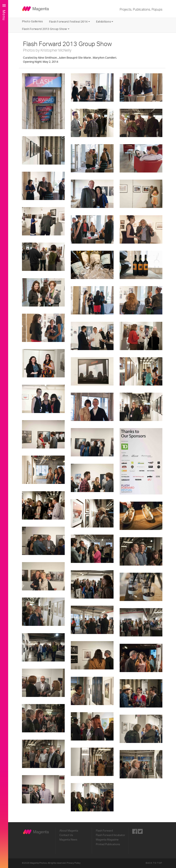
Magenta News (68, 840)
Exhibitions (105, 22)
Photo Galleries (32, 22)
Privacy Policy (74, 863)
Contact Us (66, 835)
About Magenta (69, 831)
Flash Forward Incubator (110, 835)
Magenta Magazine (107, 840)
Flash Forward (104, 831)
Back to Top (154, 863)
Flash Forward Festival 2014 (69, 22)
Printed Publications (108, 844)
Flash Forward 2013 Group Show (46, 29)
